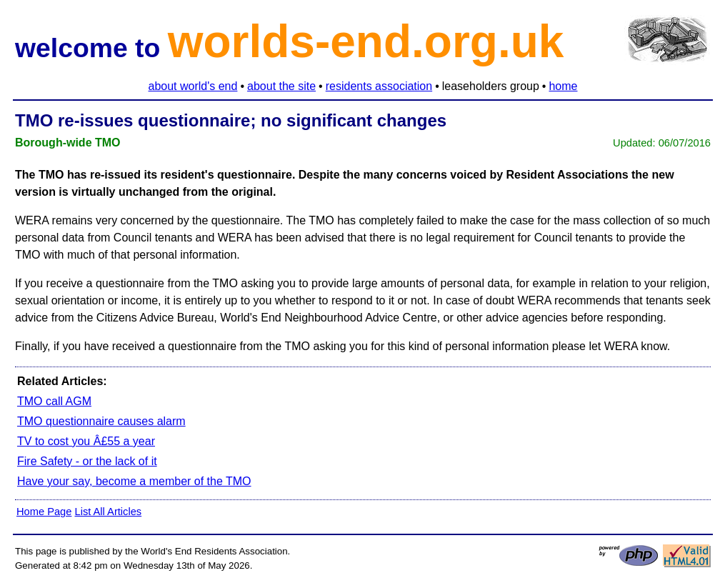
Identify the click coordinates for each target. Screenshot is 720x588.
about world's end (193, 86)
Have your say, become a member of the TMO (134, 481)
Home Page (44, 512)
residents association (379, 86)
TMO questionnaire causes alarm (101, 421)
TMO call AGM (54, 401)
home (563, 86)
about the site (281, 86)
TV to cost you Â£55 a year (86, 441)
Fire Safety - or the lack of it (87, 461)
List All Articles (108, 512)
